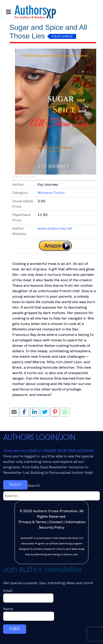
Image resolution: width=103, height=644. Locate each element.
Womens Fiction (51, 193)
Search (15, 485)
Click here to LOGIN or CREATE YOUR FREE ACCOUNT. (49, 451)
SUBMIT (15, 629)
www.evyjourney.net (55, 228)
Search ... (35, 486)
